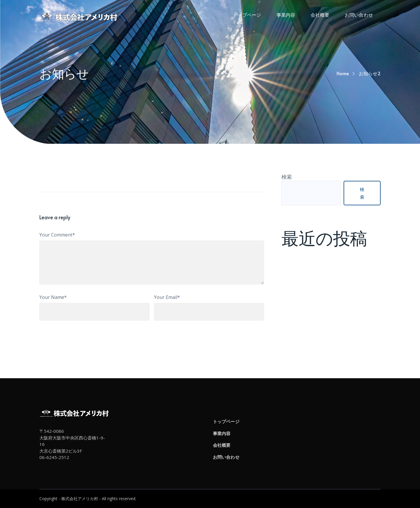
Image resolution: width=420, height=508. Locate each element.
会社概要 (222, 445)
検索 (287, 177)
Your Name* (53, 297)
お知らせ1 (293, 275)
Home (343, 73)
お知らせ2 (293, 267)
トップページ (226, 421)
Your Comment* (57, 235)
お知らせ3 (293, 260)
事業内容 (222, 433)
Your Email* (167, 297)
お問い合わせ (226, 457)
